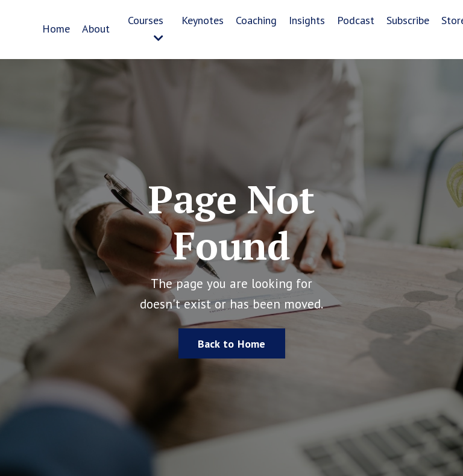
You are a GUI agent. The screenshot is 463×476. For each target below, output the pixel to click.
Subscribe (408, 20)
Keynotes (203, 20)
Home (56, 29)
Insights (307, 20)
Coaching (256, 20)
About (96, 29)
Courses (146, 28)
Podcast (356, 20)
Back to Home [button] (232, 344)
